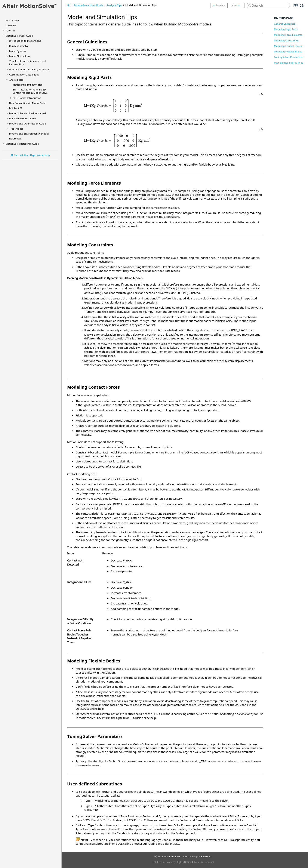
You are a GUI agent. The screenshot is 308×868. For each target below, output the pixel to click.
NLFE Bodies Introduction (27, 98)
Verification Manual (27, 113)
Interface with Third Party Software (29, 69)
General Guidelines (285, 24)
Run (19, 46)
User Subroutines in (28, 103)
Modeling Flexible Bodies (288, 51)
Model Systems (18, 51)
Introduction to (25, 41)
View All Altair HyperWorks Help (32, 155)
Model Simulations (20, 56)
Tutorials (10, 30)
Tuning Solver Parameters (289, 57)
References (15, 138)
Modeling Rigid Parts (286, 29)
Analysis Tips (16, 80)
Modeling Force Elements (288, 35)
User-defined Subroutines (288, 63)
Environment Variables (29, 134)
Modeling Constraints (286, 40)
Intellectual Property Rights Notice (172, 862)
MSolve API (16, 108)
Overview (11, 25)
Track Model (16, 129)
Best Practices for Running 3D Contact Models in (30, 91)
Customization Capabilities (24, 75)
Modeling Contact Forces (288, 46)
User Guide (19, 36)
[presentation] (113, 106)
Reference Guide (22, 144)
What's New (12, 20)
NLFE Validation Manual (22, 118)
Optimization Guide (27, 124)
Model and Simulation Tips (27, 85)
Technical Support (204, 862)
